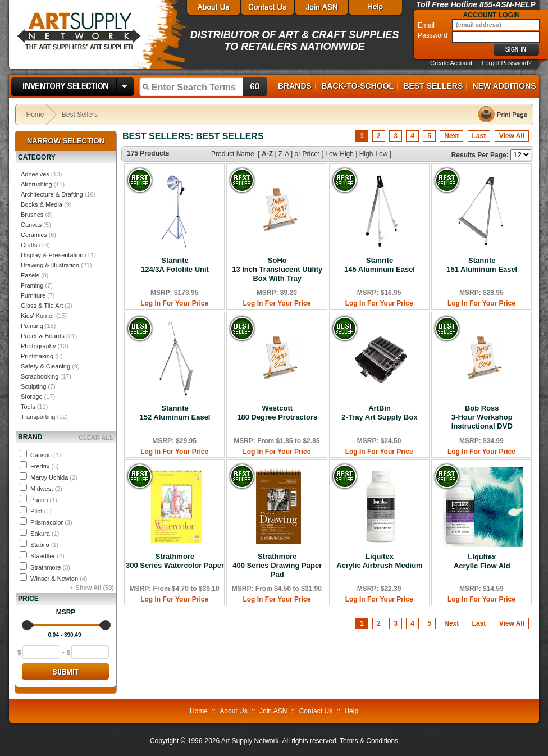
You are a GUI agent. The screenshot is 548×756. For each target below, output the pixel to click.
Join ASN (273, 711)
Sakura (45, 534)
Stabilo (44, 545)
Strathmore (50, 567)
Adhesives (35, 174)
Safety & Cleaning (45, 366)
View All (512, 136)
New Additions (504, 86)
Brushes (32, 215)
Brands (295, 86)
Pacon (44, 500)
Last (479, 136)
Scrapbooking (40, 376)
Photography (38, 346)
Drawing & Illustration (50, 265)
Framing (32, 285)
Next (451, 136)
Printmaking (37, 356)
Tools (28, 407)
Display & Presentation (52, 255)
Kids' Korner (38, 316)
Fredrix (45, 466)
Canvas (31, 225)
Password (433, 35)
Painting (32, 326)
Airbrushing (36, 184)
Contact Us (316, 711)
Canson (45, 455)
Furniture (33, 295)
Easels (30, 275)
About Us (233, 711)
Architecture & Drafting (52, 194)
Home (35, 115)
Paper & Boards (43, 336)
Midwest (46, 489)
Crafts (29, 245)
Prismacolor (51, 522)
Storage (32, 397)
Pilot (41, 511)
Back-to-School (357, 86)
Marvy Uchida (54, 477)
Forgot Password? (507, 63)
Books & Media (42, 204)
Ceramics (34, 235)
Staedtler (47, 556)
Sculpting (33, 386)
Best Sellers (433, 86)
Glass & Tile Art (42, 306)
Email (427, 25)
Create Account (451, 63)
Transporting (38, 417)
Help (351, 711)
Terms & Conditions (369, 741)
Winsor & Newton (59, 579)
